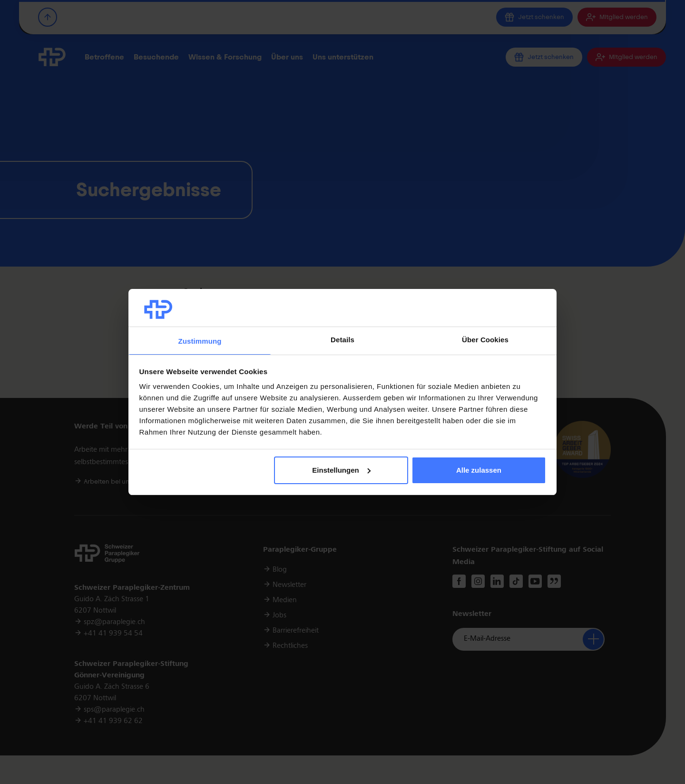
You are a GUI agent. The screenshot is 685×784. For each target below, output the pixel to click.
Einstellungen (341, 470)
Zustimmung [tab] (200, 341)
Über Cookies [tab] (485, 340)
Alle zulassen (479, 470)
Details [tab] (342, 340)
